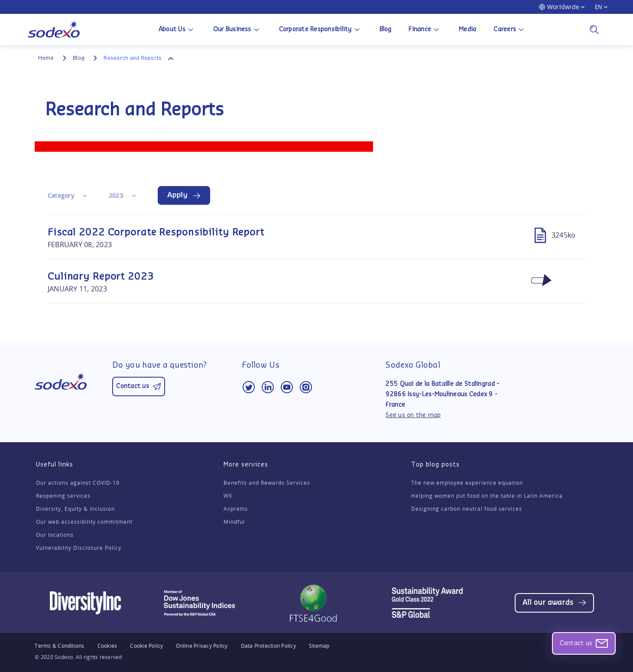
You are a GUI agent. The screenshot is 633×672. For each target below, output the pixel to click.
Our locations (55, 535)
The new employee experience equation (467, 483)
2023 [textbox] (116, 196)
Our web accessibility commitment (84, 522)
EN (599, 7)
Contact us (580, 643)
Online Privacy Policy (202, 646)
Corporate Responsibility (315, 29)
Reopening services (63, 496)
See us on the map (413, 415)
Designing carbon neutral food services (467, 509)
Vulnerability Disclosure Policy (79, 548)
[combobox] (70, 196)
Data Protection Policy (268, 646)
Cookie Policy (146, 646)
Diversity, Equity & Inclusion (75, 509)
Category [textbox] (61, 196)
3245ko (553, 235)
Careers (505, 29)
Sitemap (319, 646)
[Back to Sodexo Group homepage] (54, 29)
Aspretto (236, 509)
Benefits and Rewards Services (267, 483)
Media (467, 29)
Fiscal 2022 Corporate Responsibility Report (156, 232)
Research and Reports (133, 58)
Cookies (107, 646)
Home (46, 58)
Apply (177, 196)
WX (228, 496)
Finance (420, 29)
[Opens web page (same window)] (554, 603)
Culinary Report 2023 (101, 277)
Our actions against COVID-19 (78, 483)
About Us (172, 29)
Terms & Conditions (59, 646)
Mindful (234, 522)
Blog (386, 29)
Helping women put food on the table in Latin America (487, 496)
